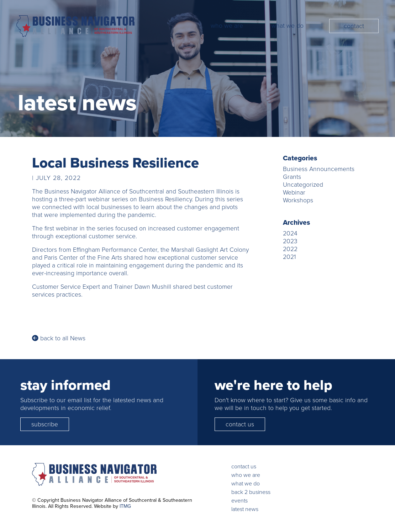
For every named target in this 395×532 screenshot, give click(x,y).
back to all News (59, 338)
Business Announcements (319, 169)
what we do (246, 483)
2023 (290, 241)
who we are (246, 475)
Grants (292, 177)
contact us (240, 424)
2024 (290, 233)
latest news (245, 509)
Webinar (294, 192)
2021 (289, 257)
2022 (290, 249)
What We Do (288, 26)
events (239, 501)
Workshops (298, 200)
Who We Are (227, 26)
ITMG (125, 506)
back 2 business (251, 492)
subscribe (45, 424)
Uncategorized (303, 185)
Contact (354, 26)
